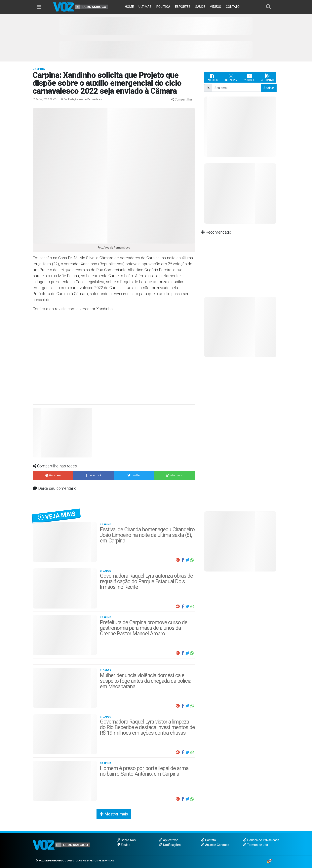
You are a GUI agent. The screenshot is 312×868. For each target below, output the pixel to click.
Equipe (124, 845)
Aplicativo (268, 77)
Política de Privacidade (261, 840)
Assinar (269, 88)
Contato (209, 840)
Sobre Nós (126, 840)
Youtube (249, 77)
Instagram (231, 77)
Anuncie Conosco (215, 845)
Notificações (170, 845)
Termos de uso (256, 845)
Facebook (212, 77)
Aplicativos (169, 840)
